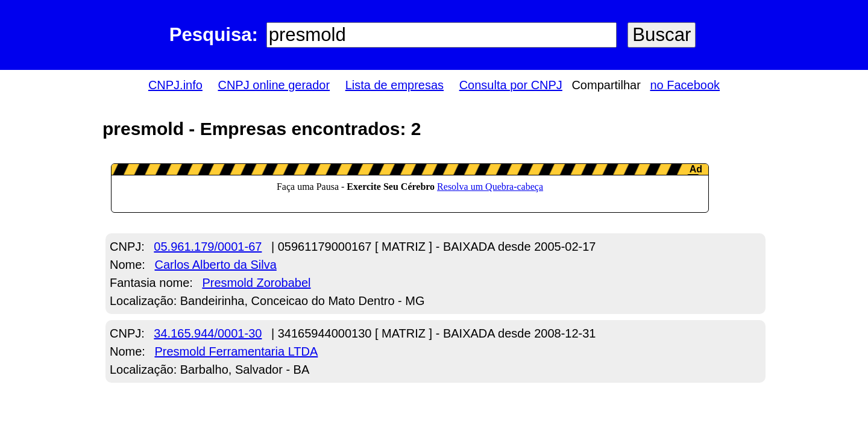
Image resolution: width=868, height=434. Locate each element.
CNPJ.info (175, 85)
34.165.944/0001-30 (208, 333)
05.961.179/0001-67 (208, 247)
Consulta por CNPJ (511, 85)
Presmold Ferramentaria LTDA (236, 351)
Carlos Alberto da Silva (215, 265)
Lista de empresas (395, 85)
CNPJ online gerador (274, 85)
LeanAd (410, 188)
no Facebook (685, 85)
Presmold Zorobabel (256, 283)
